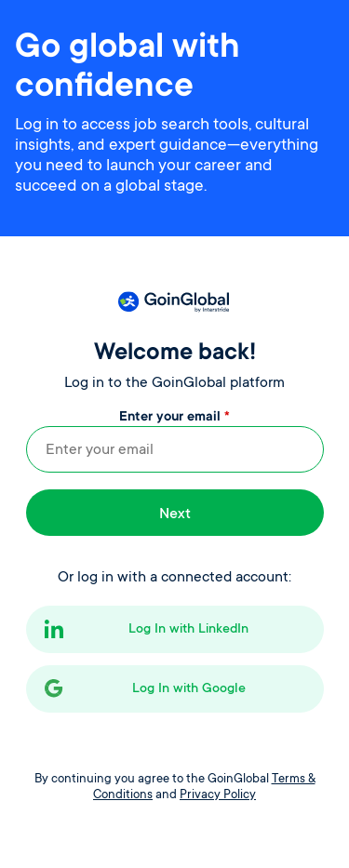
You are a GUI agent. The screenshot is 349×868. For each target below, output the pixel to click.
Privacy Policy (218, 795)
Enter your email (174, 418)
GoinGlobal (173, 302)
